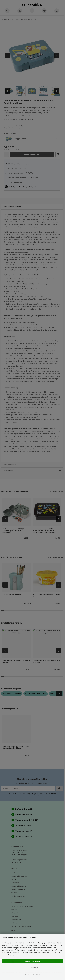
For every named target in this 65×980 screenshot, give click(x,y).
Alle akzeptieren (32, 961)
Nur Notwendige (32, 968)
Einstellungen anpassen (32, 974)
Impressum (12, 955)
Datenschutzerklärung (51, 952)
